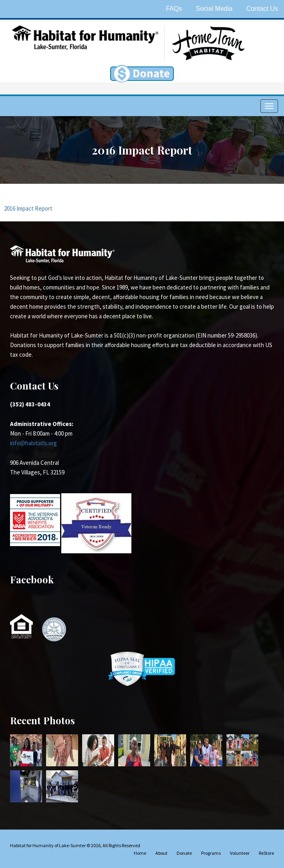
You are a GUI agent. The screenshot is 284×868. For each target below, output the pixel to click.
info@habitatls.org (33, 443)
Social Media (214, 9)
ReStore (266, 853)
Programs (211, 853)
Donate (184, 853)
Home (140, 853)
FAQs (174, 9)
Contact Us (262, 9)
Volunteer (240, 853)
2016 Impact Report (28, 208)
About (161, 853)
